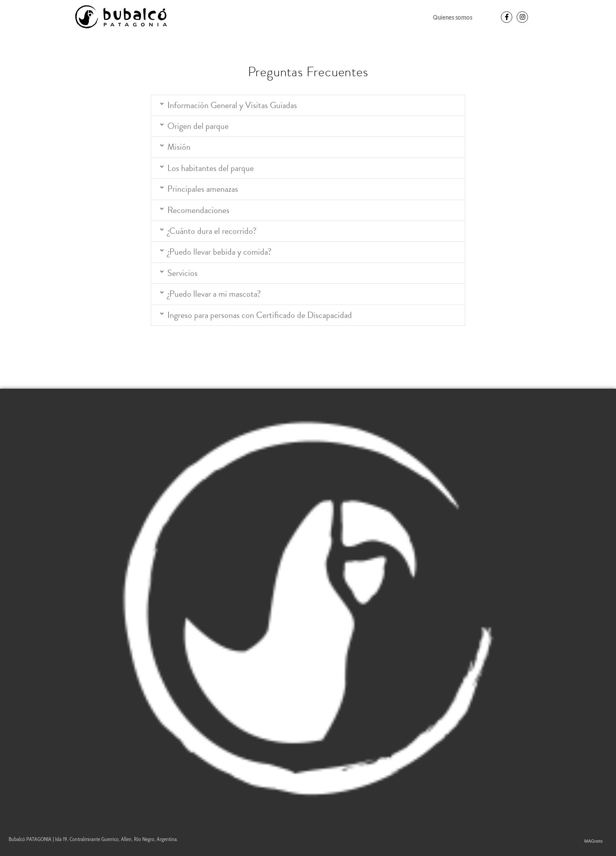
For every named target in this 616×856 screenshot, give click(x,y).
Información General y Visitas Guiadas (232, 105)
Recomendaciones (198, 210)
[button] (308, 105)
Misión (179, 147)
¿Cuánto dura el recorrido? (212, 231)
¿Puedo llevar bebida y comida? (219, 252)
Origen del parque (198, 126)
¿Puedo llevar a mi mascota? (214, 294)
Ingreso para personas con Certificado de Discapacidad (260, 315)
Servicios (182, 273)
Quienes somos (453, 17)
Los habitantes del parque (211, 168)
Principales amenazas (203, 189)
